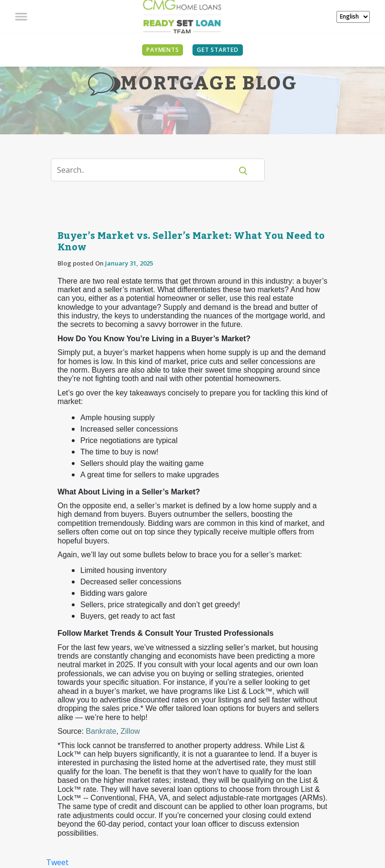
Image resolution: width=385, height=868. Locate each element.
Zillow (130, 731)
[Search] (148, 170)
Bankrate (101, 731)
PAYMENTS (163, 50)
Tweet (57, 862)
